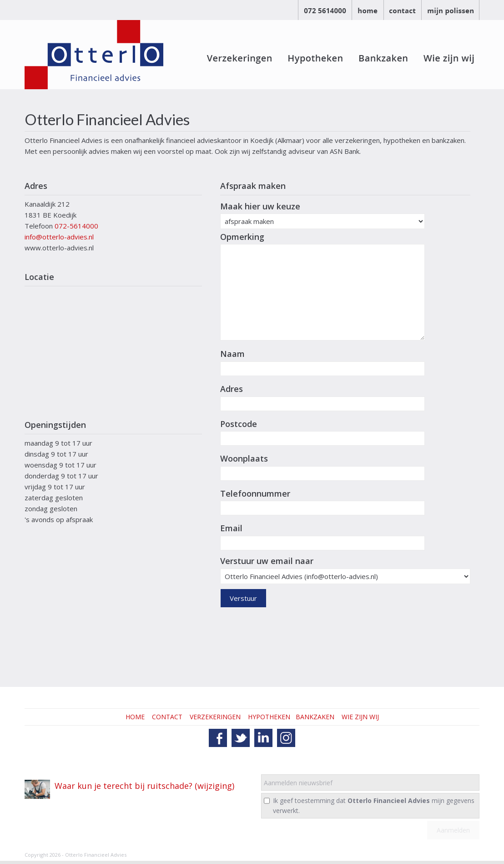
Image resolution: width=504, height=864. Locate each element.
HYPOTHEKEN (269, 717)
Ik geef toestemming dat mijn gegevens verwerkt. (374, 806)
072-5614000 (76, 226)
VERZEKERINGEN (215, 717)
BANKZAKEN (315, 717)
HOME (135, 717)
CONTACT (167, 717)
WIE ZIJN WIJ (360, 717)
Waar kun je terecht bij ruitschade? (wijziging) (144, 786)
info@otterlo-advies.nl (59, 237)
